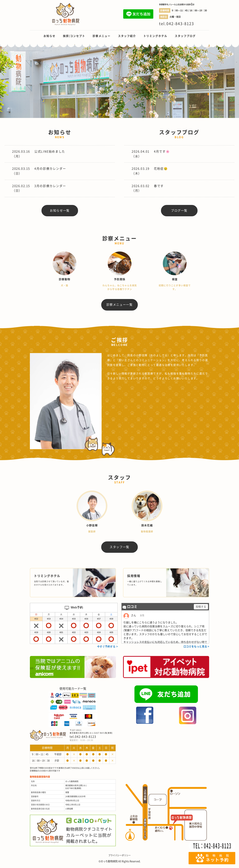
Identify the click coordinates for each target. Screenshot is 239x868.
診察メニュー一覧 (120, 305)
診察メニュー (102, 36)
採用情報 (134, 576)
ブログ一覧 (179, 211)
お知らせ (49, 36)
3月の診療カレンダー (50, 186)
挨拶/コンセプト (74, 36)
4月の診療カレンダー (50, 169)
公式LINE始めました (50, 151)
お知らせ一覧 (60, 211)
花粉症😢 (161, 169)
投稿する (201, 607)
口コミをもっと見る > (196, 647)
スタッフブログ (185, 36)
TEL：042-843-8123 (212, 846)
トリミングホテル (155, 36)
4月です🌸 (162, 151)
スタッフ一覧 (119, 547)
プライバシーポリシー (119, 856)
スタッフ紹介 (127, 36)
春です (159, 186)
